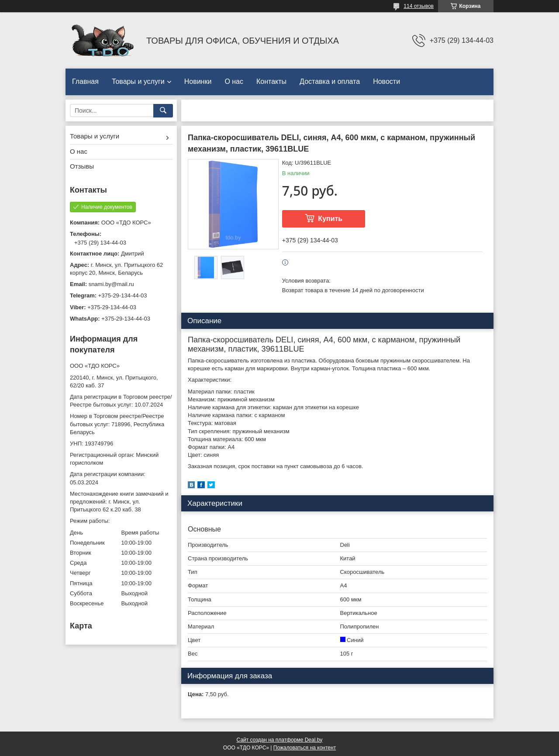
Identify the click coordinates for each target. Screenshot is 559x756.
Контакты (271, 81)
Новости (386, 81)
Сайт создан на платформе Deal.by (280, 740)
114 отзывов (419, 6)
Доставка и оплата (330, 81)
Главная (85, 81)
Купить (330, 219)
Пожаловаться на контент (305, 748)
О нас (234, 81)
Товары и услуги (138, 81)
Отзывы (82, 166)
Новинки (198, 81)
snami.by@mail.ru (111, 284)
